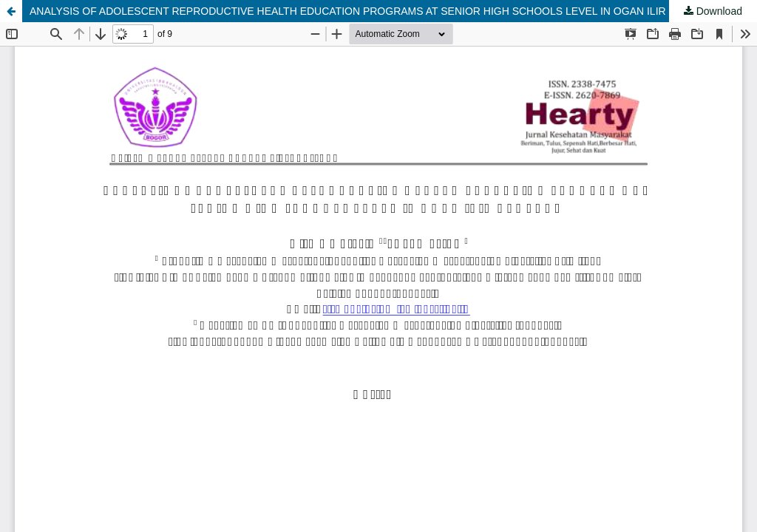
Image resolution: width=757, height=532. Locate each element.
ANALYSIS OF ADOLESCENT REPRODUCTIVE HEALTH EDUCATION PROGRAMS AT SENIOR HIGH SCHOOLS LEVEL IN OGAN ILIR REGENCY (375, 11)
